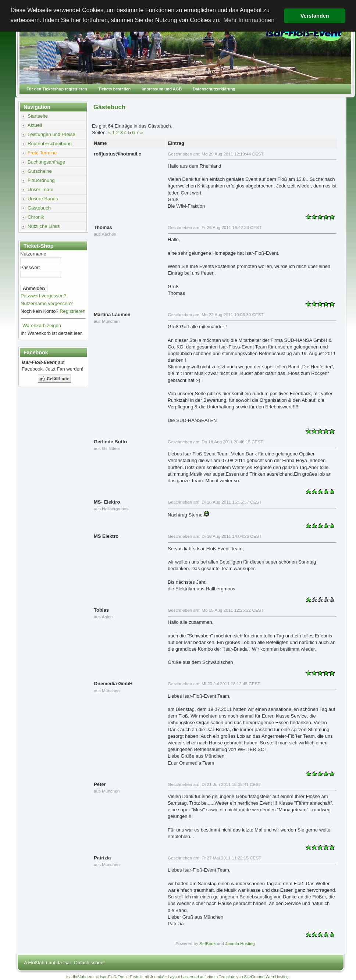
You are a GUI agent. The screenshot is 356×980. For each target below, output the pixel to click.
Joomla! (157, 977)
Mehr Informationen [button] (249, 20)
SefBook (207, 943)
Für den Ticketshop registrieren (57, 89)
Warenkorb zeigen (42, 326)
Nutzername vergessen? (47, 303)
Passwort (30, 267)
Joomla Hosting (240, 943)
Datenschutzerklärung (214, 89)
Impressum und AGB (162, 89)
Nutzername (33, 254)
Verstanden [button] (315, 16)
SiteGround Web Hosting (266, 977)
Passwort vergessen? (43, 296)
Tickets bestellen (114, 89)
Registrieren (72, 311)
